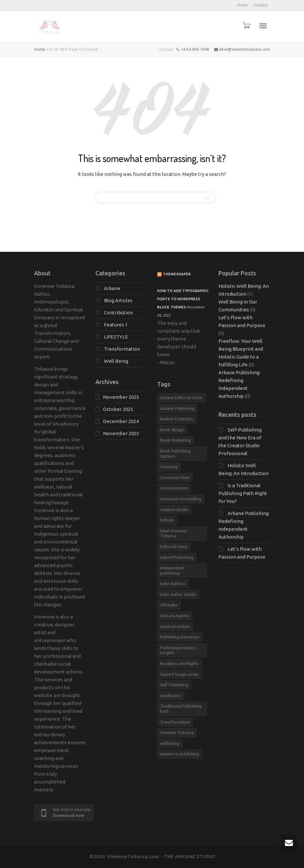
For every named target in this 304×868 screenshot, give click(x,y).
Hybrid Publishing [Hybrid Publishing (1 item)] (177, 557)
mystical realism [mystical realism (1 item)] (175, 626)
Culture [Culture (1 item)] (167, 520)
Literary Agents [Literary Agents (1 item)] (175, 616)
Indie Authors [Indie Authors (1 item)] (173, 583)
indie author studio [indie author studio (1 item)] (178, 594)
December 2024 (121, 421)
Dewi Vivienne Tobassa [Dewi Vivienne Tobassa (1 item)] (173, 533)
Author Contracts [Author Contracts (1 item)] (177, 419)
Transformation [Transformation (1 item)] (175, 722)
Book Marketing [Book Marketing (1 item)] (175, 440)
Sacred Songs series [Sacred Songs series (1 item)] (179, 674)
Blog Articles (118, 300)
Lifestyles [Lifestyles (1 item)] (169, 605)
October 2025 (118, 409)
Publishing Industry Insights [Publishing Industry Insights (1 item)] (178, 650)
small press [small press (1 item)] (171, 695)
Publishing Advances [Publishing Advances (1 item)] (180, 637)
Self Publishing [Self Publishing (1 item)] (174, 685)
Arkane (112, 288)
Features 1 (116, 325)
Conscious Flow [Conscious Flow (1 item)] (175, 477)
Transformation (122, 349)
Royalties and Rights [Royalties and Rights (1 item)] (179, 663)
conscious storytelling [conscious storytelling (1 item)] (181, 499)
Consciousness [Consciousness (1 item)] (174, 488)
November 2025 (121, 397)
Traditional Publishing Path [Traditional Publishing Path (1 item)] (181, 709)
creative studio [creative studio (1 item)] (174, 509)
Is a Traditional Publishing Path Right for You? (243, 493)
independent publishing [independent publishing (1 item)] (172, 570)
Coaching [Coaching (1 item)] (169, 467)
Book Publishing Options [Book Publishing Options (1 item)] (175, 453)
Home (242, 5)
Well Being (116, 361)
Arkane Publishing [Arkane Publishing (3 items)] (177, 408)
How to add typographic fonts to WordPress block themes (183, 299)
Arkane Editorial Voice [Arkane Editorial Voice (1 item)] (181, 397)
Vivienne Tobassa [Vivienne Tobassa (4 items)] (177, 732)
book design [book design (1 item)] (172, 430)
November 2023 (121, 433)
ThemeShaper (177, 274)
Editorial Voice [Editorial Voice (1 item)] (174, 546)
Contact (261, 5)
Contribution (118, 313)
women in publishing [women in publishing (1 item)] (180, 754)
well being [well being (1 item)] (170, 743)
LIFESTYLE (116, 337)
